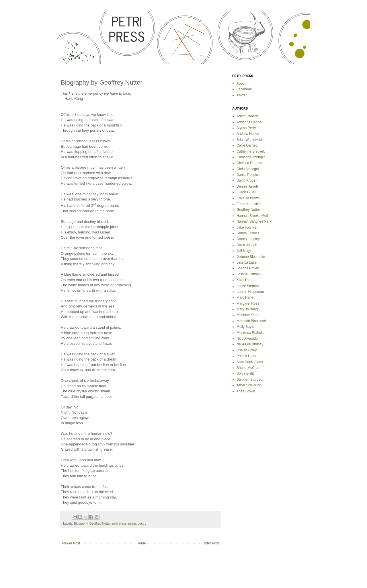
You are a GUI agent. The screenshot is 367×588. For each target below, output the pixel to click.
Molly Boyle (245, 327)
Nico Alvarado (247, 338)
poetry (142, 523)
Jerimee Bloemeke (251, 257)
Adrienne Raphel (249, 122)
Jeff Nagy (244, 251)
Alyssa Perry (246, 128)
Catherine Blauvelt (251, 151)
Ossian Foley (247, 350)
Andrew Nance (248, 134)
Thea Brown (246, 391)
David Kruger (247, 180)
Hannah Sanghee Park (254, 221)
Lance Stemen (248, 286)
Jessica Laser (247, 262)
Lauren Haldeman (250, 292)
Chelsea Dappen (249, 163)
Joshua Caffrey (248, 274)
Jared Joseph (247, 245)
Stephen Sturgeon (250, 379)
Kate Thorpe (246, 280)
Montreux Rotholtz (250, 333)
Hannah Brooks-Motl (252, 216)
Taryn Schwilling (249, 385)
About (241, 83)
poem (132, 523)
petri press (119, 523)
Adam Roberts (248, 116)
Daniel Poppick (248, 175)
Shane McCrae (248, 368)
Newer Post (71, 543)
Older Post (211, 543)
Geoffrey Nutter (100, 523)
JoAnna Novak (248, 268)
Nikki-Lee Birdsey (250, 344)
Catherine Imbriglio (251, 157)
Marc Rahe (245, 297)
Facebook (244, 89)
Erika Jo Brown (248, 198)
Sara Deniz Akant (250, 362)
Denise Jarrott (247, 186)
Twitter (242, 95)
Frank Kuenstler (249, 204)
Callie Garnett (247, 145)
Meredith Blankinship (252, 321)
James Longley (248, 239)
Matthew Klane (248, 315)
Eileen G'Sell (246, 192)
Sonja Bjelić (246, 373)
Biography (81, 523)
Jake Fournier (247, 227)
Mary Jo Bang (247, 309)
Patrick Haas (246, 356)
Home (141, 543)
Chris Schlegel (248, 169)
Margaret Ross (248, 303)
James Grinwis (248, 233)
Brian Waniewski (249, 140)
